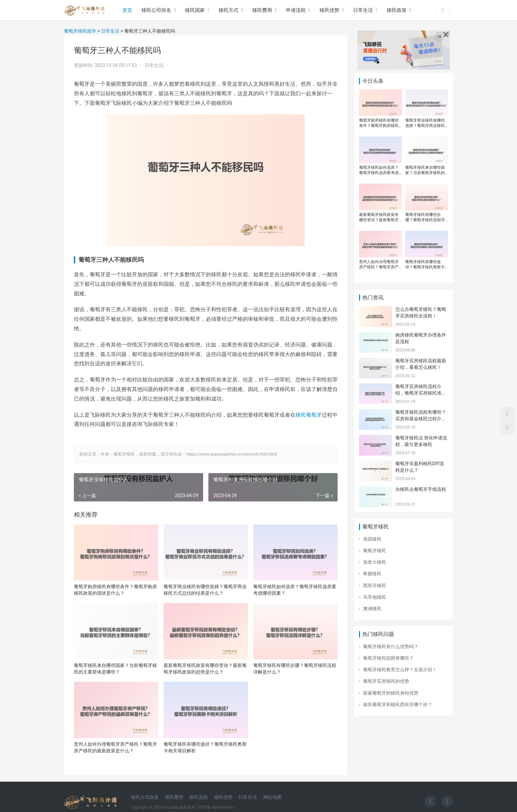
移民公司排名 (156, 10)
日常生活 (363, 10)
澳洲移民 (372, 609)
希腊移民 (372, 574)
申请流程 (296, 10)
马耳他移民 (375, 597)
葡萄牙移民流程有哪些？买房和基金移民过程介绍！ (421, 419)
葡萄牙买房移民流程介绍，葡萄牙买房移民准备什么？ (421, 393)
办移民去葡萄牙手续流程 (421, 489)
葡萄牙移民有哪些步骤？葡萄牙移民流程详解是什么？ (295, 669)
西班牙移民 (375, 586)
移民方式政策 (145, 797)
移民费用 (262, 10)
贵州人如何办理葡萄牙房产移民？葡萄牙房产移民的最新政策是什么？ (115, 747)
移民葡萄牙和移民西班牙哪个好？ (398, 705)
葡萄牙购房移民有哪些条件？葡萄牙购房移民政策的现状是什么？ (115, 590)
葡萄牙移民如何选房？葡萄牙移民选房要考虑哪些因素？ (295, 590)
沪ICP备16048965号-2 (216, 807)
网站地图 (272, 797)
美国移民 (372, 539)
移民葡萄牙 (309, 415)
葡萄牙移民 (375, 551)
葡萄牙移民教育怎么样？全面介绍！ (400, 670)
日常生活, (155, 65)
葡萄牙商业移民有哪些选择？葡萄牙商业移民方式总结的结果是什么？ (205, 590)
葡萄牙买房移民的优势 (386, 681)
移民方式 (228, 10)
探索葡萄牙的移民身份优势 (391, 693)
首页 (127, 10)
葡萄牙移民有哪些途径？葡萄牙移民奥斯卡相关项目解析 (205, 747)
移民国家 (195, 10)
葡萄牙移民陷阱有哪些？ (388, 658)
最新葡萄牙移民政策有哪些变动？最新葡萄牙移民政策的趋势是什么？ (205, 669)
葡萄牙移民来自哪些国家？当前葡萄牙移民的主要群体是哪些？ (115, 669)
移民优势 (329, 10)
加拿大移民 (375, 562)
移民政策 (397, 10)
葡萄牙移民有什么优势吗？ (391, 647)
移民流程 (198, 797)
